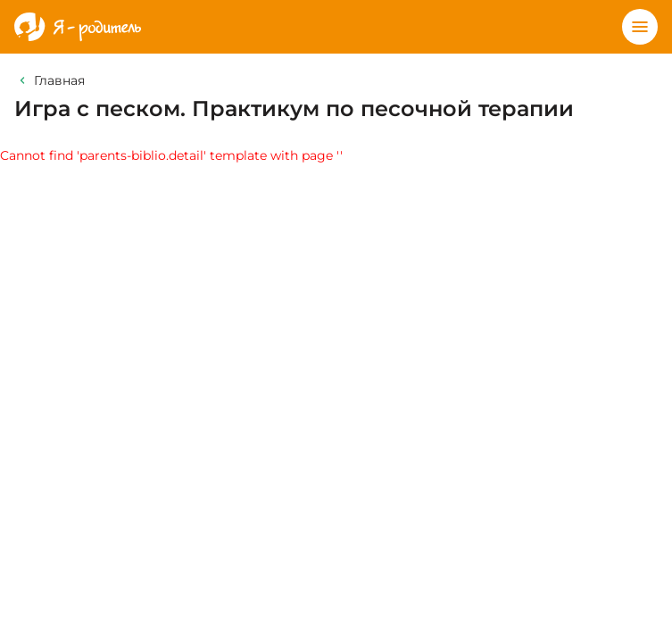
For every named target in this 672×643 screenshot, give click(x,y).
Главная (59, 80)
